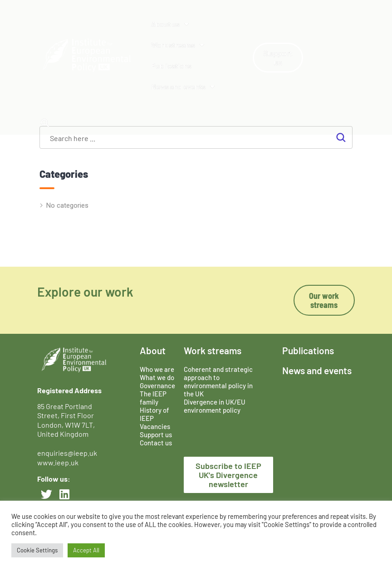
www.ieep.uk (58, 462)
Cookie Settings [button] (37, 550)
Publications (171, 66)
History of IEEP (154, 414)
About (153, 350)
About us (170, 24)
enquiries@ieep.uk (69, 453)
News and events (183, 87)
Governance (157, 386)
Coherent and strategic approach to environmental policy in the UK (218, 381)
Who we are (157, 369)
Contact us (156, 443)
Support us (156, 434)
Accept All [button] (86, 550)
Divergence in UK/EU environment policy (215, 406)
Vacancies (155, 426)
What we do (157, 377)
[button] (45, 123)
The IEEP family (153, 398)
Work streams (178, 45)
